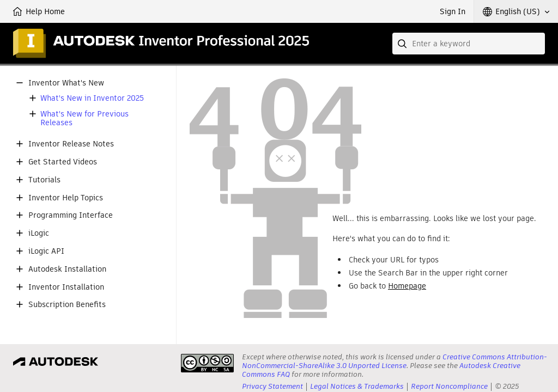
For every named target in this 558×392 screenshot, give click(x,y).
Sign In (453, 11)
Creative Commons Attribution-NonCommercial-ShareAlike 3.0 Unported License (395, 361)
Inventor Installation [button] (66, 287)
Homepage (407, 286)
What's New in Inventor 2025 (92, 98)
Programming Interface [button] (71, 215)
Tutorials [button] (44, 180)
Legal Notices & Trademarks (357, 386)
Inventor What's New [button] (66, 83)
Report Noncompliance (449, 386)
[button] (516, 11)
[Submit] (403, 44)
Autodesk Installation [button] (67, 269)
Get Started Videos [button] (63, 162)
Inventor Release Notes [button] (71, 144)
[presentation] (207, 363)
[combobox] (469, 44)
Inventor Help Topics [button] (66, 198)
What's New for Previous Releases (84, 119)
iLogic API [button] (46, 251)
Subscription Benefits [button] (67, 305)
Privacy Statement (272, 386)
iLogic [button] (39, 233)
